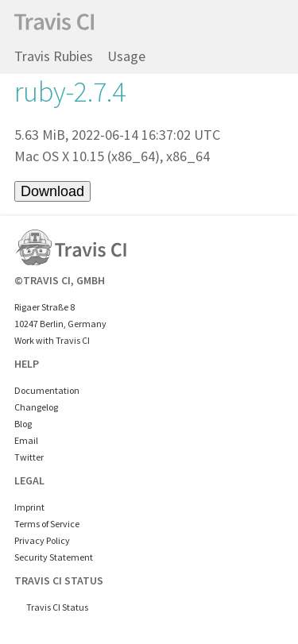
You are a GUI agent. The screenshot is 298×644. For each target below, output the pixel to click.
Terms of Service (47, 524)
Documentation (47, 390)
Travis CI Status (57, 607)
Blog (23, 424)
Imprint (29, 507)
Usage (126, 56)
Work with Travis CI (52, 340)
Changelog (36, 407)
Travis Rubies (54, 56)
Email (26, 440)
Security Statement (54, 557)
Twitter (29, 457)
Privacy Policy (42, 540)
